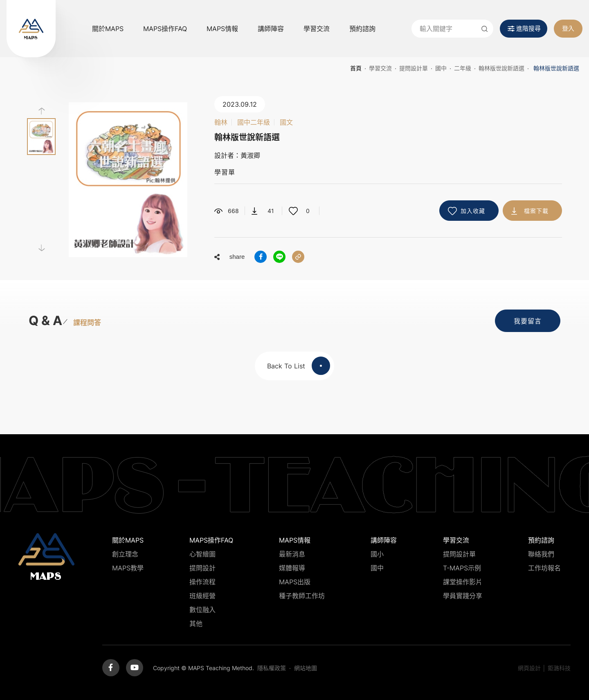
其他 (196, 624)
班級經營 (202, 596)
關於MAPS (108, 29)
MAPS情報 (222, 29)
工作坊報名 (544, 568)
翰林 (221, 122)
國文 (286, 122)
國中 (441, 68)
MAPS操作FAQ (165, 29)
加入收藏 (473, 211)
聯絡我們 (541, 554)
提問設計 (202, 568)
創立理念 (125, 554)
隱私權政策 (272, 668)
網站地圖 (306, 668)
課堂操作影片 (463, 582)
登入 (568, 28)
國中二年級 (254, 122)
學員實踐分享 (463, 596)
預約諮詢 (362, 29)
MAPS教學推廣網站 (31, 29)
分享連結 (298, 257)
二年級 (463, 68)
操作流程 (202, 582)
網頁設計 (529, 668)
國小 (377, 554)
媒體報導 (292, 568)
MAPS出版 (295, 582)
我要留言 (528, 321)
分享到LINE (279, 257)
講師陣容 (271, 29)
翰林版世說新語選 (501, 68)
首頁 (356, 68)
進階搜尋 (528, 28)
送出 (484, 29)
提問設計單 (414, 68)
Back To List (299, 366)
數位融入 (202, 610)
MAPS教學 (128, 568)
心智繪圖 (202, 554)
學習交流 (317, 29)
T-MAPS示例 (462, 568)
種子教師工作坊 (302, 596)
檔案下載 (536, 211)
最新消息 (292, 554)
